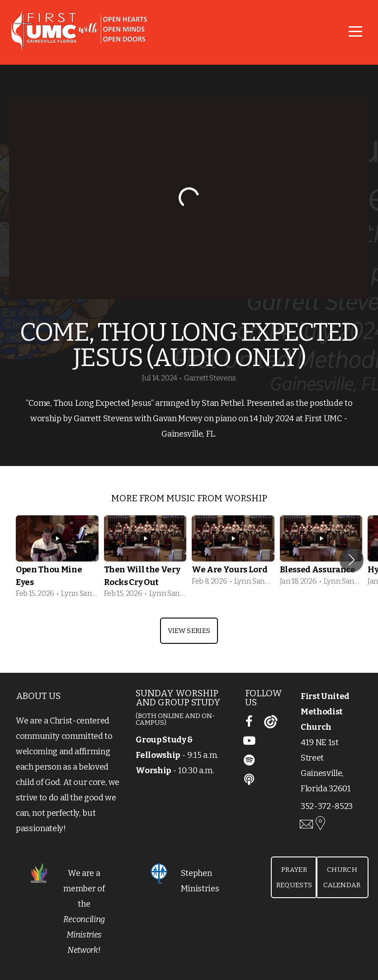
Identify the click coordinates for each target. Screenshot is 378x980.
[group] (57, 560)
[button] (352, 560)
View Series (189, 631)
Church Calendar (342, 877)
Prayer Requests (294, 877)
